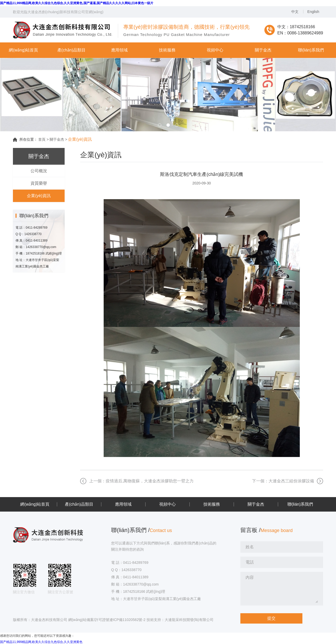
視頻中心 (167, 504)
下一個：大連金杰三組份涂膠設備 (283, 481)
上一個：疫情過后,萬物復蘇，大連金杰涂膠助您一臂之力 (141, 481)
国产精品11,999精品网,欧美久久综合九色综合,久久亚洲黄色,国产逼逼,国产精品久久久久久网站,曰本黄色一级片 (77, 3)
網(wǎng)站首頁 (35, 504)
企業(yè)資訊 (39, 196)
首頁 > (43, 139)
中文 (295, 12)
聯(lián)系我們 (300, 504)
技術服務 (212, 504)
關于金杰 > (58, 139)
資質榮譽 (39, 183)
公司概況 (39, 171)
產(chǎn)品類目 (79, 504)
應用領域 (123, 504)
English (313, 12)
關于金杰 (256, 504)
